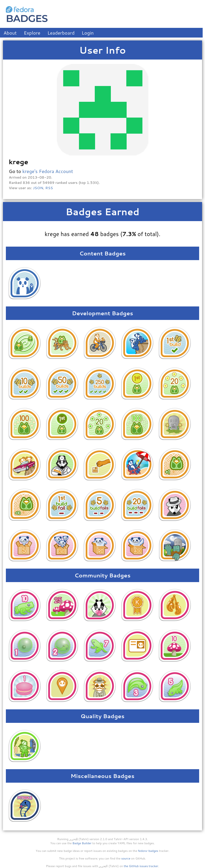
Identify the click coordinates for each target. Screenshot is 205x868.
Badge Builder (82, 843)
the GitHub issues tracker (141, 866)
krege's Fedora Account (48, 171)
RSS (49, 188)
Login (88, 33)
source (126, 858)
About (10, 33)
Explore (32, 33)
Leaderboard (61, 33)
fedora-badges (148, 851)
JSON (38, 188)
